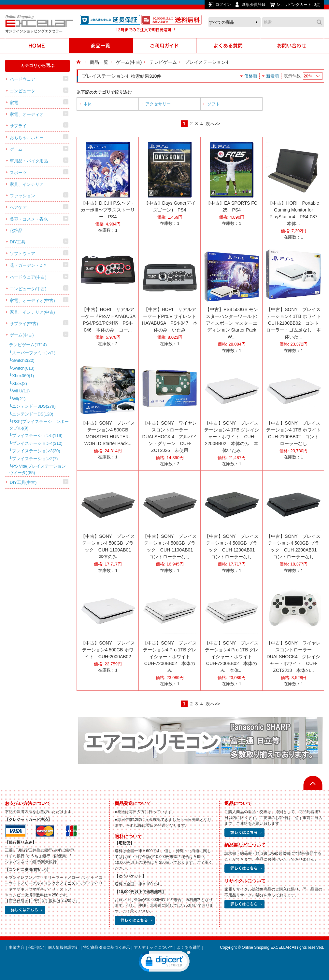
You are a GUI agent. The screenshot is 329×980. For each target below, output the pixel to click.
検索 (319, 22)
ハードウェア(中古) (28, 277)
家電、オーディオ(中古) (32, 300)
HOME (79, 62)
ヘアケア (18, 207)
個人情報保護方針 (64, 947)
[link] (164, 963)
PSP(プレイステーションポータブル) (39, 425)
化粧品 (16, 231)
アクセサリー (158, 104)
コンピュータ (22, 91)
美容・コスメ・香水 (29, 219)
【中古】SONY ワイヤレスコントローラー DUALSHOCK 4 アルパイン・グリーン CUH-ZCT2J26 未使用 (170, 437)
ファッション (22, 196)
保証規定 (36, 947)
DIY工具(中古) (23, 482)
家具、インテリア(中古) (32, 312)
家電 (14, 103)
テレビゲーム (28, 345)
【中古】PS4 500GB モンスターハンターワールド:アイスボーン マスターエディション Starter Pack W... (232, 323)
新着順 (272, 76)
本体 (88, 104)
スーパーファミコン (34, 353)
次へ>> (213, 124)
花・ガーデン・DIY (28, 265)
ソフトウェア (22, 254)
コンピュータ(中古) (28, 289)
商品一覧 (99, 62)
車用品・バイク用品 (29, 161)
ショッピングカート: (299, 5)
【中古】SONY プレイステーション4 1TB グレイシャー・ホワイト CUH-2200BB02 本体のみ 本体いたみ (231, 437)
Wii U (21, 391)
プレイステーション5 (37, 436)
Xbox (20, 383)
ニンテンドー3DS (34, 406)
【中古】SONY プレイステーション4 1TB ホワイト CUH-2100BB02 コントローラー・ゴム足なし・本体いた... (296, 323)
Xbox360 (23, 376)
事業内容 (17, 947)
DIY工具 (18, 242)
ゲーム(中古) (22, 335)
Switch (23, 368)
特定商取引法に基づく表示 (107, 947)
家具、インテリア (27, 184)
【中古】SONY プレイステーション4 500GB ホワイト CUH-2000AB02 (108, 650)
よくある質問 (189, 947)
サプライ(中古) (24, 324)
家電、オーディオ (27, 114)
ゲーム (16, 149)
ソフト (214, 104)
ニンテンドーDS (33, 414)
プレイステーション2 (35, 459)
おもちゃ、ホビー (27, 137)
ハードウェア (22, 79)
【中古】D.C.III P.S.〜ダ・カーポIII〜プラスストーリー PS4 (108, 210)
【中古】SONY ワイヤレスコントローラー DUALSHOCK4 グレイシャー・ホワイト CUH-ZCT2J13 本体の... (293, 657)
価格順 (251, 76)
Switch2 (23, 360)
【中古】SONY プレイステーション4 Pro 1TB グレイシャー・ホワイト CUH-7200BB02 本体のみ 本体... (231, 657)
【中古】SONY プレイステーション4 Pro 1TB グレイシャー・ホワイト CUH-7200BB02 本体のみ (170, 657)
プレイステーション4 (37, 443)
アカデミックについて (153, 947)
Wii (19, 399)
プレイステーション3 (36, 451)
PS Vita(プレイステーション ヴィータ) (37, 469)
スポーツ (18, 173)
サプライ (18, 126)
